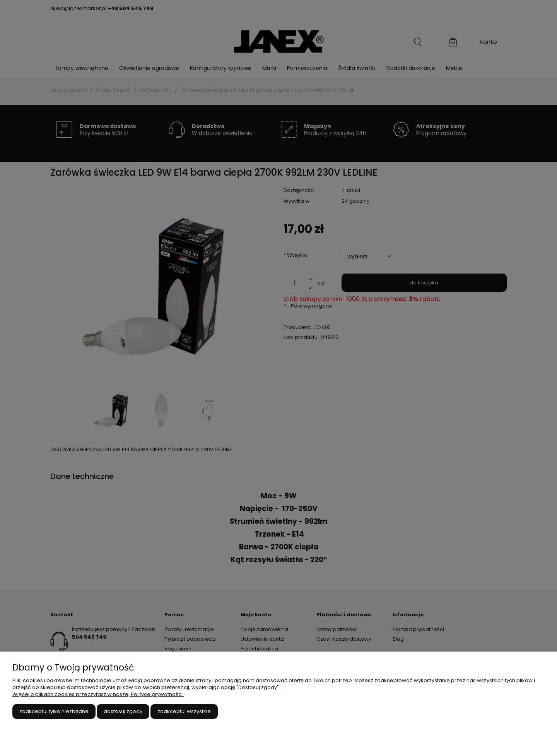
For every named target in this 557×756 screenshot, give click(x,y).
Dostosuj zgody (123, 711)
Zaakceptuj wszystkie (184, 711)
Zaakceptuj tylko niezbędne (54, 711)
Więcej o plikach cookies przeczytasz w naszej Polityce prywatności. (98, 694)
